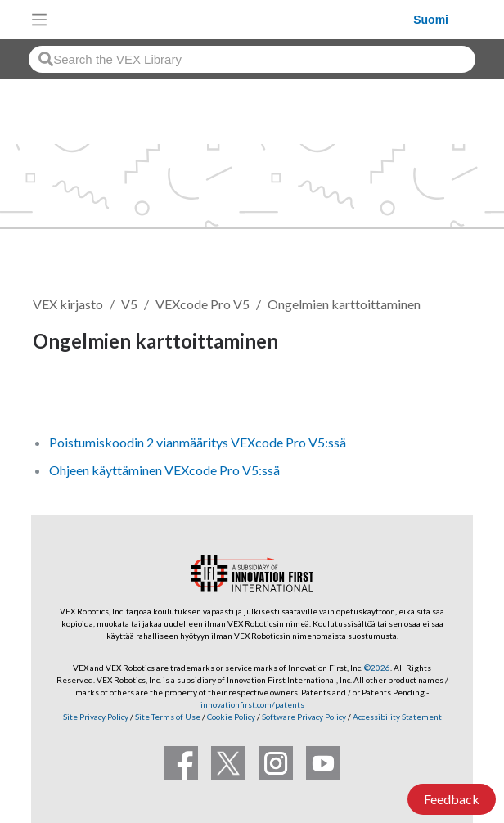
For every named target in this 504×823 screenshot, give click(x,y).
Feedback (452, 799)
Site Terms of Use (167, 717)
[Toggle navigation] (39, 20)
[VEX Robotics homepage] (235, 19)
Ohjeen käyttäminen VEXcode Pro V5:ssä (164, 470)
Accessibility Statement (397, 717)
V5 (129, 304)
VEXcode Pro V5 (202, 304)
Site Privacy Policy (96, 717)
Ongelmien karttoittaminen (344, 304)
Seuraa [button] (63, 396)
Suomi (431, 20)
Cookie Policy (231, 717)
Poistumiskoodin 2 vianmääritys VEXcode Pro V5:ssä (198, 442)
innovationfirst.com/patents (252, 704)
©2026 (377, 668)
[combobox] (252, 59)
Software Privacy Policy (304, 717)
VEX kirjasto (68, 304)
